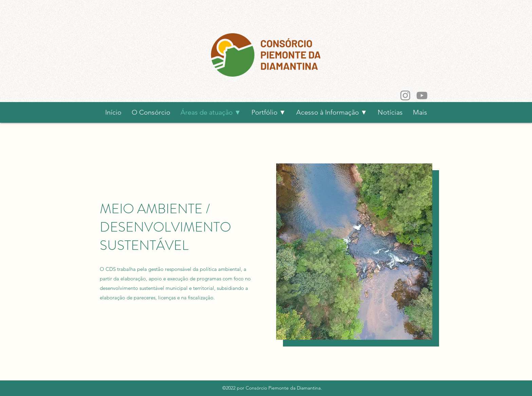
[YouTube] (422, 95)
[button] (332, 112)
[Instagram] (405, 95)
